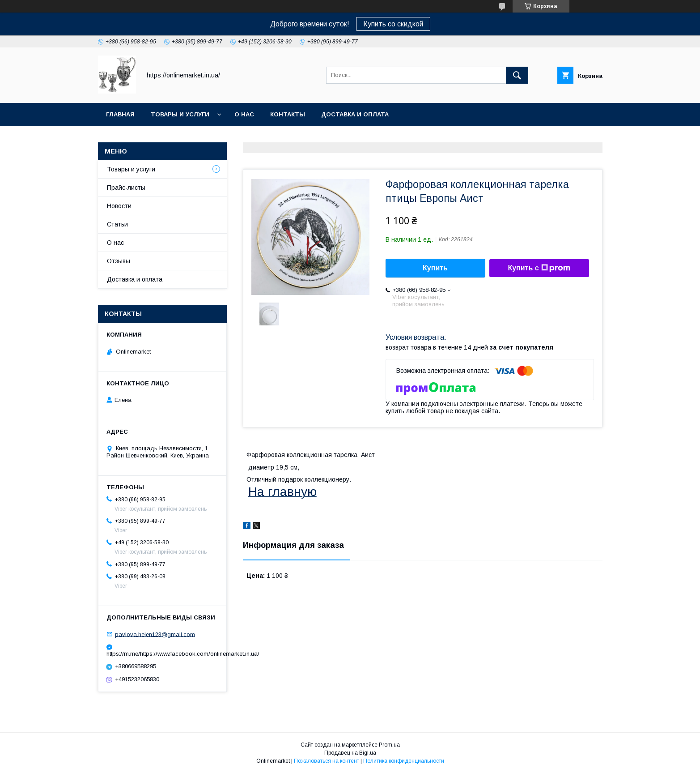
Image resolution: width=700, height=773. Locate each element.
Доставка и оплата (355, 114)
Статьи (117, 224)
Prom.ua (389, 745)
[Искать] (517, 75)
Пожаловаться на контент (327, 761)
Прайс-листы (126, 188)
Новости (119, 206)
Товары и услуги (180, 114)
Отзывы (119, 261)
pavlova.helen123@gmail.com (155, 634)
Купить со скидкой (393, 24)
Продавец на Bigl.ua (350, 753)
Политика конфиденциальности (404, 761)
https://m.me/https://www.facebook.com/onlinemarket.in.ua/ (162, 654)
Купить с (539, 268)
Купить (435, 268)
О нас (244, 114)
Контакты (288, 114)
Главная (120, 114)
